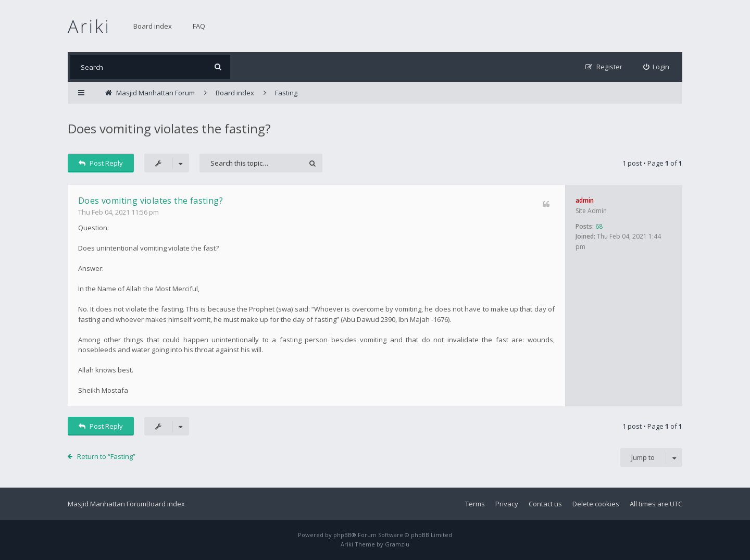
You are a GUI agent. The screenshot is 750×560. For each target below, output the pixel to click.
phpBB (342, 535)
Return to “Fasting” (106, 456)
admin (585, 200)
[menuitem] (657, 67)
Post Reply (101, 163)
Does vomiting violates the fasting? (169, 128)
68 (599, 226)
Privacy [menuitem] (507, 504)
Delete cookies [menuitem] (596, 504)
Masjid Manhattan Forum (107, 504)
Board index (153, 26)
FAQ (199, 26)
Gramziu (397, 544)
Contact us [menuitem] (545, 504)
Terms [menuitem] (475, 504)
